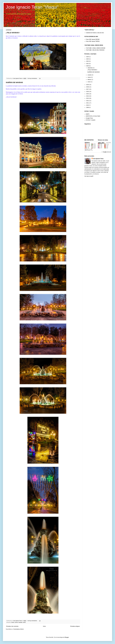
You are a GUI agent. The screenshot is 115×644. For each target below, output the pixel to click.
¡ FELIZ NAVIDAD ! (13, 33)
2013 (88, 98)
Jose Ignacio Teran (98, 159)
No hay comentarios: (33, 78)
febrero (90, 80)
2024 (88, 57)
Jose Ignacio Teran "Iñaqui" (32, 7)
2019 (88, 85)
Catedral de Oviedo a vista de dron (95, 33)
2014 (88, 96)
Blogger (67, 637)
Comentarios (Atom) (18, 629)
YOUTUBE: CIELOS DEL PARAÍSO (95, 50)
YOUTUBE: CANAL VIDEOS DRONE (96, 48)
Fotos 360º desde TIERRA (93, 41)
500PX (88, 114)
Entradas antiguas (75, 626)
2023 (88, 59)
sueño (24, 622)
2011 (88, 103)
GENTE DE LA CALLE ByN (93, 116)
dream (13, 622)
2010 (88, 105)
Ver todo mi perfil (89, 176)
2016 (88, 92)
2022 (88, 61)
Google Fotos (89, 118)
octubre (90, 75)
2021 (88, 64)
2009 (88, 107)
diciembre (90, 68)
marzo (89, 77)
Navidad (20, 622)
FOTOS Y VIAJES (91, 120)
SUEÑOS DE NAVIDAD (14, 82)
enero (89, 82)
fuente (16, 622)
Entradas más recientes (12, 626)
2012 (88, 101)
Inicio (44, 626)
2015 (88, 94)
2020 (88, 66)
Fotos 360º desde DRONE (93, 39)
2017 (88, 89)
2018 (88, 87)
